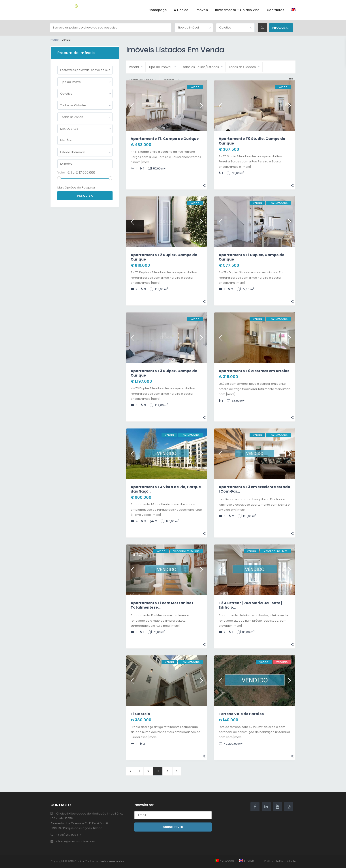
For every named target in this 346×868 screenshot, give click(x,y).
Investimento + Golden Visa (237, 10)
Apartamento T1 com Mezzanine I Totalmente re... (162, 605)
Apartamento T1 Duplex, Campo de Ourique (251, 257)
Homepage (158, 10)
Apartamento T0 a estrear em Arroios (254, 371)
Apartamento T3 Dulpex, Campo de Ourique (164, 373)
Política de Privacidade (280, 861)
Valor (61, 172)
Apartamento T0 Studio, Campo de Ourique (252, 141)
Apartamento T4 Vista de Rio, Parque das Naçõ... (166, 489)
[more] (146, 162)
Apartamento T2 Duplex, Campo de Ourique (164, 257)
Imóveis (202, 10)
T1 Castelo (140, 714)
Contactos (275, 10)
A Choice (181, 10)
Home (55, 40)
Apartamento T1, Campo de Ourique (165, 139)
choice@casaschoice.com (76, 841)
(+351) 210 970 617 (69, 835)
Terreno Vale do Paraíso (241, 714)
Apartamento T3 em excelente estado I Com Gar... (254, 489)
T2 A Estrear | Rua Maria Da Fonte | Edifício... (250, 605)
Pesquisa (85, 196)
